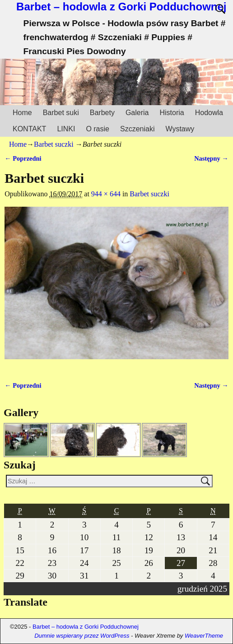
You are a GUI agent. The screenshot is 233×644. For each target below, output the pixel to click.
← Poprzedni (23, 158)
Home (22, 113)
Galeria (137, 113)
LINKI (66, 129)
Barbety (102, 113)
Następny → (211, 158)
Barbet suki (61, 113)
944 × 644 (106, 194)
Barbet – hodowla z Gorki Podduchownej (121, 7)
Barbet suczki (54, 144)
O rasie (98, 129)
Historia (172, 113)
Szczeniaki (137, 129)
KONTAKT (29, 129)
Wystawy (180, 129)
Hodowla (209, 113)
